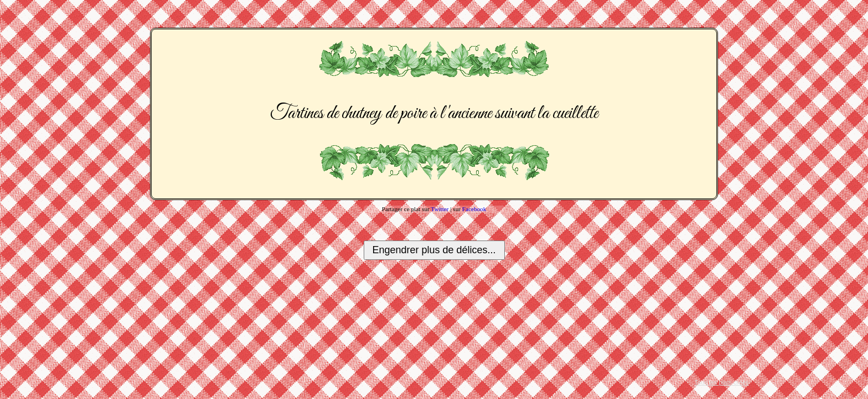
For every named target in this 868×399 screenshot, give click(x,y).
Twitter (440, 209)
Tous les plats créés (721, 382)
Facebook (474, 209)
